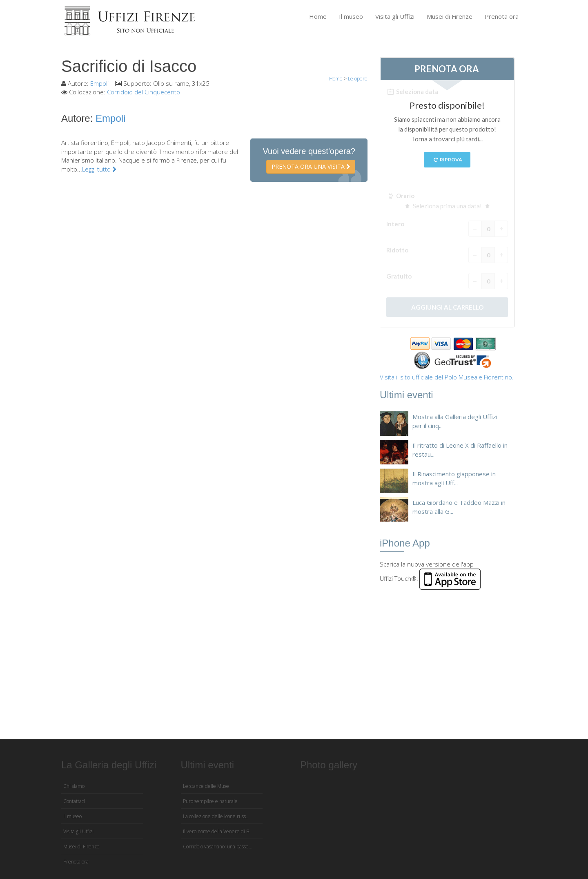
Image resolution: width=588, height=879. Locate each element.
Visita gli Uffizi (395, 16)
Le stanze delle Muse (206, 786)
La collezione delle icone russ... (216, 816)
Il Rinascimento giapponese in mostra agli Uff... (454, 478)
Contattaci (74, 801)
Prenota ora (502, 16)
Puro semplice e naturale (210, 801)
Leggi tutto (99, 169)
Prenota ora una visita (311, 166)
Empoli (99, 83)
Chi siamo (74, 786)
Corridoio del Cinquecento (144, 92)
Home (318, 16)
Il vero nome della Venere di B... (218, 831)
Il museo (351, 16)
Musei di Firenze (450, 16)
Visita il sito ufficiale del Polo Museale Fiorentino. (447, 377)
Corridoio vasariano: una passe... (218, 847)
